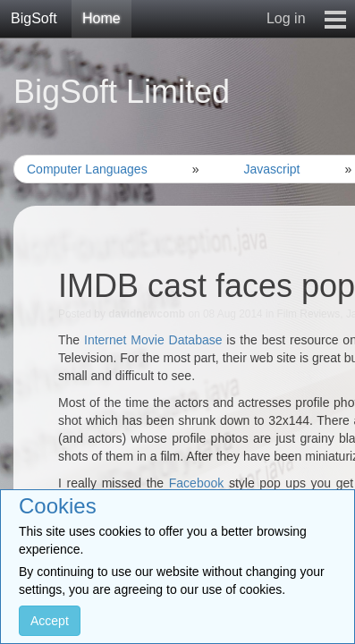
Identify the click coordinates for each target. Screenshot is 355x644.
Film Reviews (309, 314)
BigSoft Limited (122, 92)
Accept (50, 621)
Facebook (196, 483)
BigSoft (34, 18)
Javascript (271, 169)
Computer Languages (87, 169)
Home (101, 18)
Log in (286, 18)
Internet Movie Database (153, 340)
